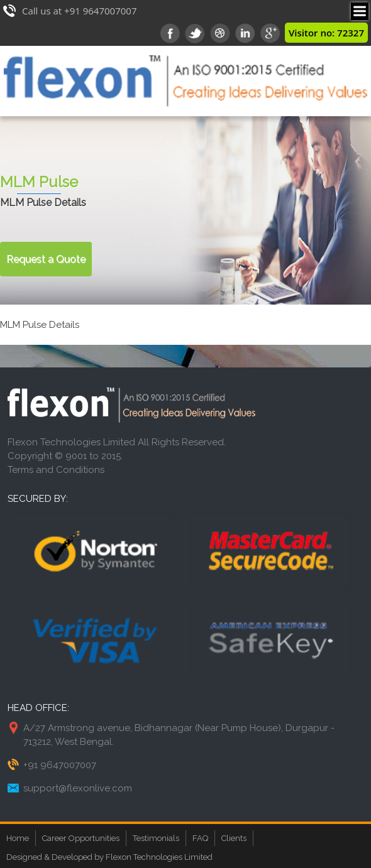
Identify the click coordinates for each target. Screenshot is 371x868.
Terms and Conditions (56, 470)
